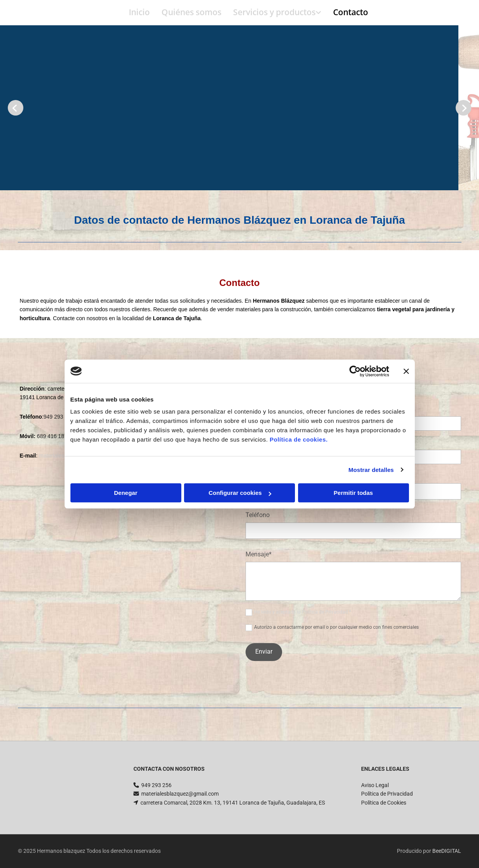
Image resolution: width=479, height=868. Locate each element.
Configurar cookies (240, 493)
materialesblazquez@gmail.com (180, 794)
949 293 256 (156, 785)
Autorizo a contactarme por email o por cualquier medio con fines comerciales (336, 627)
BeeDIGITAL (447, 851)
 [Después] (463, 108)
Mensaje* (259, 554)
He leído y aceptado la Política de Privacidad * (303, 612)
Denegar (126, 493)
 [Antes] (16, 108)
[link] (271, 13)
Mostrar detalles (371, 470)
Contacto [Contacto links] (351, 12)
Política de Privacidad (387, 794)
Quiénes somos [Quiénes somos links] (191, 12)
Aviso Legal (375, 785)
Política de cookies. (299, 439)
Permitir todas (354, 493)
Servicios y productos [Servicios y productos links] (274, 12)
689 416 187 (52, 436)
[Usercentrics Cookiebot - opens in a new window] (355, 371)
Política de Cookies (384, 803)
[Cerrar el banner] (406, 371)
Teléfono (258, 515)
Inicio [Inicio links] (139, 12)
